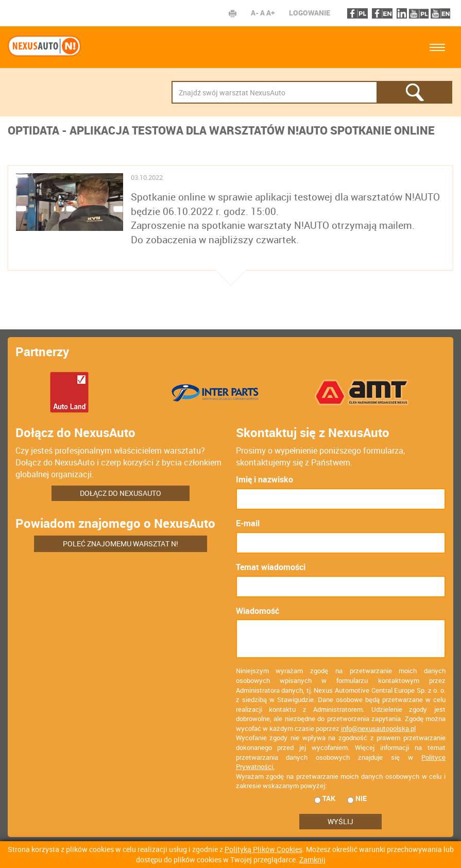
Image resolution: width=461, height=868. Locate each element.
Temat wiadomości (271, 567)
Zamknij (312, 859)
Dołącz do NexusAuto (121, 493)
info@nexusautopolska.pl (378, 728)
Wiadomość (258, 611)
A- (255, 13)
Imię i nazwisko (264, 479)
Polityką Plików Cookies (263, 849)
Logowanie (310, 13)
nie (357, 798)
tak (325, 798)
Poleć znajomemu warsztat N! (121, 544)
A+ (270, 13)
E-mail (248, 523)
